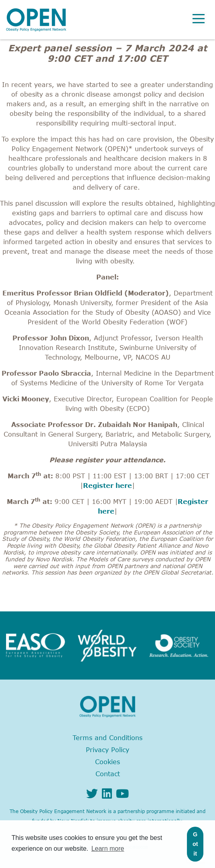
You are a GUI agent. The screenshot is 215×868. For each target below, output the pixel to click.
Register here (107, 486)
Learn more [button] (108, 849)
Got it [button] (195, 844)
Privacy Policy (107, 750)
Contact (108, 774)
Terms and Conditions (107, 738)
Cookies (107, 762)
